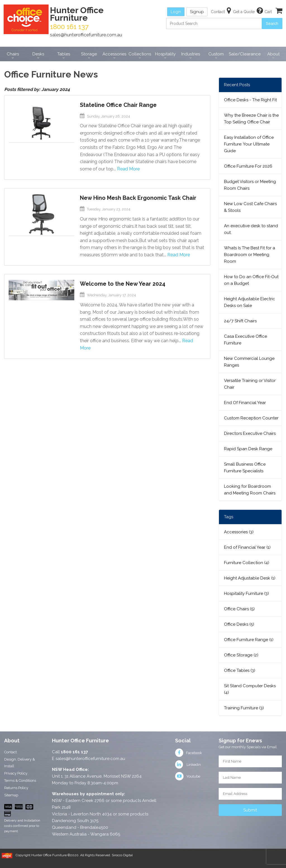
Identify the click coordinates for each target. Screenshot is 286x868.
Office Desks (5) (239, 624)
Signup (197, 12)
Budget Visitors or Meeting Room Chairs (250, 185)
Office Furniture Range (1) (249, 640)
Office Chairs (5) (239, 609)
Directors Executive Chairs (250, 433)
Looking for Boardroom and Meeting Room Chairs (250, 490)
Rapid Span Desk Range (248, 449)
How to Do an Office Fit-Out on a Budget (251, 280)
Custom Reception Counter (251, 418)
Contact (10, 752)
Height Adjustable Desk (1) (250, 578)
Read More (128, 169)
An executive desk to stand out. (251, 229)
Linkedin (188, 765)
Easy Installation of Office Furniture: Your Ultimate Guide (249, 144)
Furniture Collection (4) (247, 563)
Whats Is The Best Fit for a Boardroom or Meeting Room (250, 255)
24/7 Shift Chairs (240, 321)
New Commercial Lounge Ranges (249, 362)
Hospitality (165, 54)
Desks (38, 54)
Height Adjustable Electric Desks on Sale (250, 302)
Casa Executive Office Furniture (246, 340)
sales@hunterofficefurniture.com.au (86, 35)
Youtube (188, 776)
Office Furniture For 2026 (248, 166)
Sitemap (11, 795)
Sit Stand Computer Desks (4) (250, 689)
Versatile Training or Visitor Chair (250, 384)
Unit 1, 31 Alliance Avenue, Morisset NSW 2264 (97, 776)
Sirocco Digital (122, 855)
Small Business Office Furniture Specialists (245, 468)
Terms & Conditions (20, 781)
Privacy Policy (16, 773)
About (273, 54)
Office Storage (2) (241, 655)
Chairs (13, 54)
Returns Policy (16, 788)
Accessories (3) (239, 532)
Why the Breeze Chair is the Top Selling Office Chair (251, 119)
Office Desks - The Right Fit (250, 100)
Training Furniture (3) (244, 708)
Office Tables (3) (240, 670)
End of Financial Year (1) (247, 547)
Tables (64, 54)
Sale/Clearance (245, 54)
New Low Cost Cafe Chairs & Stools (250, 207)
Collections (140, 54)
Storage (89, 54)
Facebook (189, 753)
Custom (216, 54)
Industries (191, 54)
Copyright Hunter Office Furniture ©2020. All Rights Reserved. (64, 855)
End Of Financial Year (245, 403)
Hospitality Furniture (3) (246, 593)
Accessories (114, 54)
